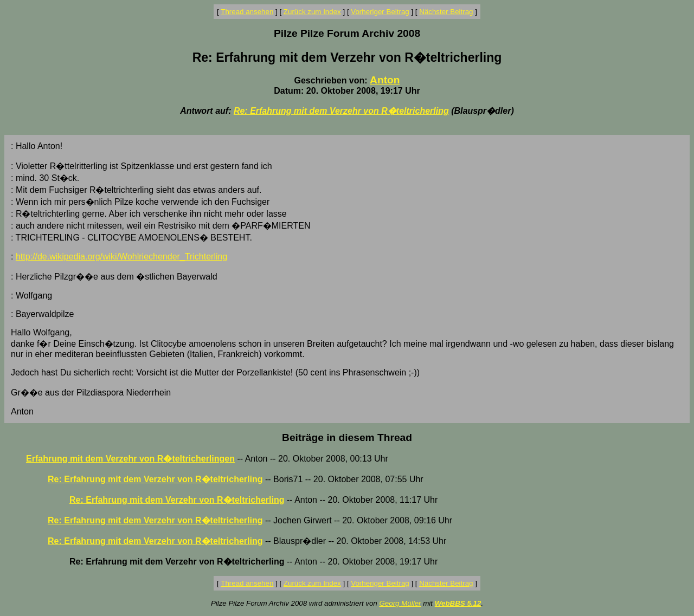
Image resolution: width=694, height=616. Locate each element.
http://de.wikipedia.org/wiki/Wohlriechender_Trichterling (121, 257)
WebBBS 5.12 (458, 603)
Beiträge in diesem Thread (347, 437)
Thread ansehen (247, 12)
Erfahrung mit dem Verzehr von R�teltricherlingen (130, 459)
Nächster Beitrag (446, 12)
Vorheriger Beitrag (380, 12)
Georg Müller (400, 603)
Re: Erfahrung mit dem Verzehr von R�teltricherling (341, 111)
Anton (385, 80)
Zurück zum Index (312, 12)
